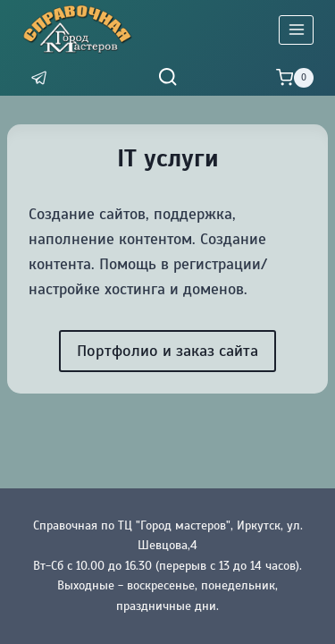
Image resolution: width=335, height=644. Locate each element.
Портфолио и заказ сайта (167, 351)
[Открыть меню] (296, 30)
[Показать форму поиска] (167, 77)
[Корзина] (295, 78)
